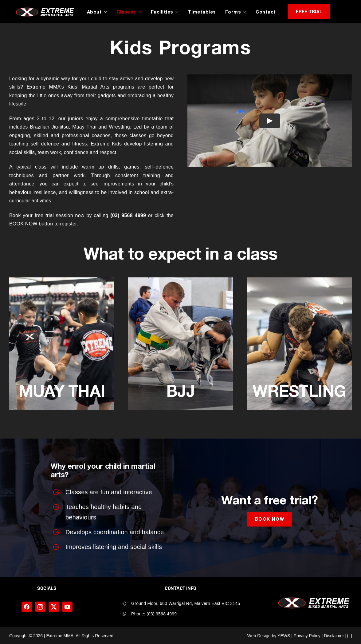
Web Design (259, 636)
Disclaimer (334, 636)
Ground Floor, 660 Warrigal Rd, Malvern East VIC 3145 (186, 603)
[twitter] (54, 607)
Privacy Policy (307, 636)
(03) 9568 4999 (162, 614)
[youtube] (67, 607)
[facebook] (27, 607)
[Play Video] (269, 121)
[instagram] (40, 607)
